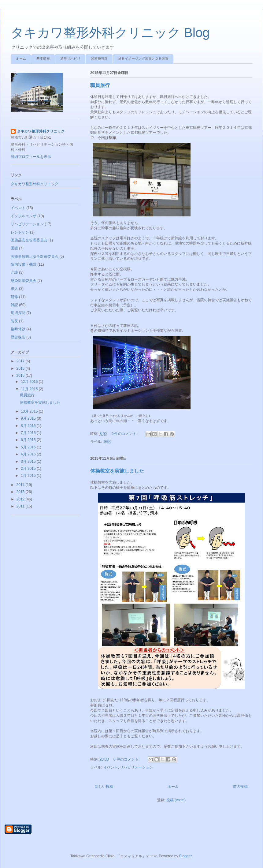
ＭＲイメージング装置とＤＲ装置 (143, 58)
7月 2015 (29, 433)
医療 (14, 248)
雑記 (107, 442)
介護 (14, 272)
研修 (14, 297)
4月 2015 (29, 454)
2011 (21, 506)
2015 (21, 376)
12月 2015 (30, 382)
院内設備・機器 (24, 264)
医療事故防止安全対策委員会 (35, 256)
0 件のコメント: (125, 434)
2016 (21, 369)
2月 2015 (29, 469)
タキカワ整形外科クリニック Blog (110, 33)
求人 (14, 289)
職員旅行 (100, 85)
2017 (21, 361)
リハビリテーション (136, 767)
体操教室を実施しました (117, 471)
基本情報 (43, 58)
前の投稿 (240, 787)
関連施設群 (99, 58)
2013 (21, 492)
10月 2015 (30, 411)
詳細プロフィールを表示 (31, 157)
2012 (21, 499)
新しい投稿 (104, 787)
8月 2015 (29, 426)
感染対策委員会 (24, 281)
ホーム (21, 58)
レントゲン (20, 232)
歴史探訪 (18, 337)
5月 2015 (29, 447)
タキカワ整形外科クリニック (41, 131)
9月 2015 (29, 418)
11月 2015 (30, 389)
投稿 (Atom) (176, 800)
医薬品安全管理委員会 (29, 240)
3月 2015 (29, 462)
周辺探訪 (18, 313)
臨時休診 (18, 329)
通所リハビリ (70, 58)
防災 (14, 321)
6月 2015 (29, 440)
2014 (21, 485)
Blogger (185, 856)
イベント (111, 767)
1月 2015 (29, 476)
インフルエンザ (24, 216)
